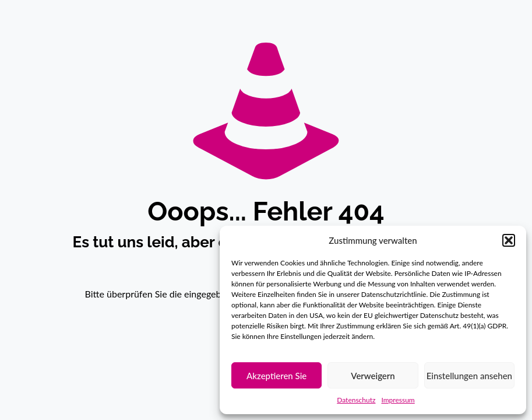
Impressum (398, 400)
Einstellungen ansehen (469, 376)
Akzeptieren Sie (276, 376)
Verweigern (373, 376)
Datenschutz (356, 400)
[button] (509, 240)
